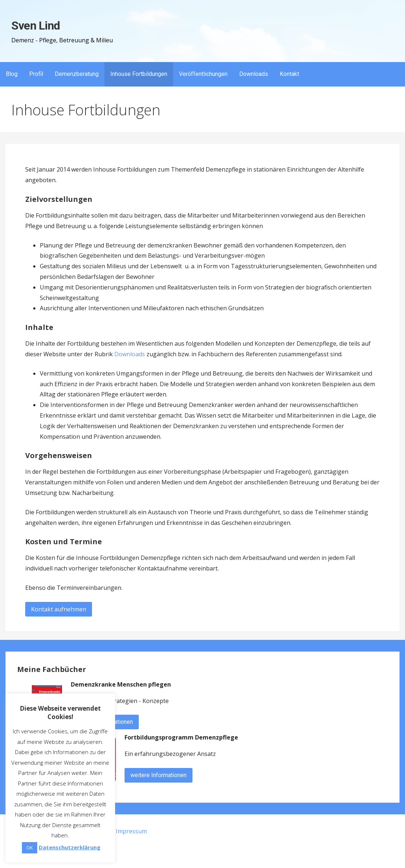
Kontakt (289, 74)
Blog (12, 74)
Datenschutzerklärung (70, 847)
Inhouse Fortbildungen (139, 74)
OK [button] (30, 848)
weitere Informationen (158, 775)
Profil (36, 74)
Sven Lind (35, 26)
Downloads (254, 74)
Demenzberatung (77, 74)
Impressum (131, 831)
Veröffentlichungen (203, 74)
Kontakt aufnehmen (59, 609)
